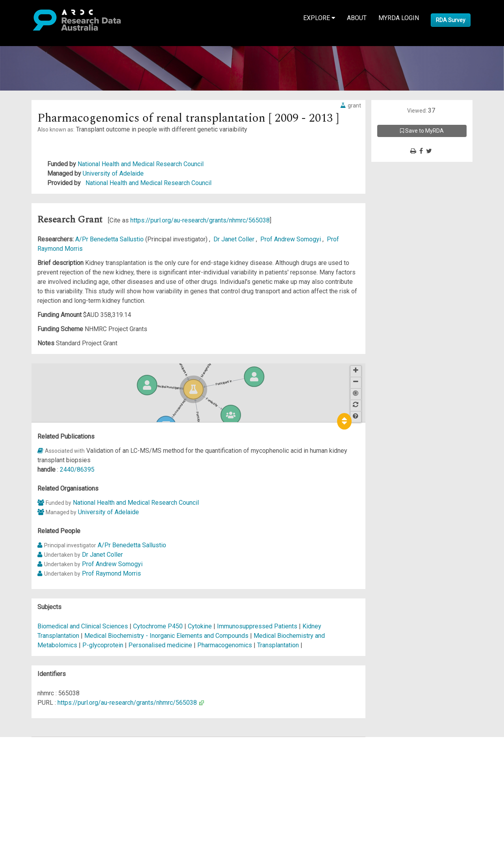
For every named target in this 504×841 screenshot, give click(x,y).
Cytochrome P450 (158, 626)
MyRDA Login (399, 18)
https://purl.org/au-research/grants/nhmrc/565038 (200, 220)
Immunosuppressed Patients (257, 626)
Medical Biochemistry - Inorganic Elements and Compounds (167, 636)
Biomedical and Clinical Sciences (83, 626)
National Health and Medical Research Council (141, 164)
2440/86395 (77, 470)
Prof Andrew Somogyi (291, 239)
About (357, 18)
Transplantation (278, 645)
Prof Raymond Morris (111, 573)
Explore (319, 18)
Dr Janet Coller (235, 239)
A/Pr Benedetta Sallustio (110, 239)
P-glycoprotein (103, 645)
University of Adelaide (113, 173)
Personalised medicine (160, 645)
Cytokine (200, 626)
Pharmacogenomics (225, 645)
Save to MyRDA (422, 131)
